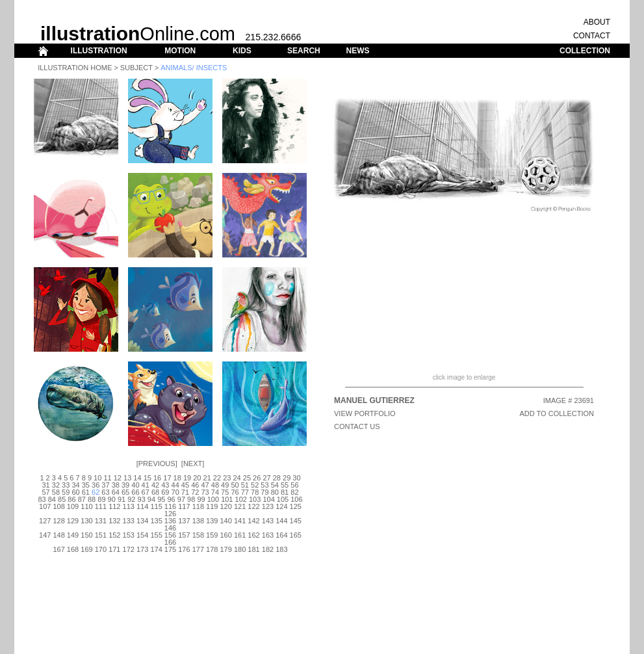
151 (101, 535)
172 (129, 549)
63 (105, 492)
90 (112, 499)
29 (287, 478)
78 (255, 492)
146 (170, 528)
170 (101, 549)
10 (97, 478)
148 (58, 535)
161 (240, 535)
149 (73, 535)
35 (86, 485)
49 (225, 485)
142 (253, 521)
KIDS (242, 51)
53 (264, 485)
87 (82, 499)
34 (75, 485)
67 (146, 492)
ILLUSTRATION (99, 51)
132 (114, 521)
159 (212, 535)
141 (240, 521)
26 (257, 478)
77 (245, 492)
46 (195, 485)
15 (148, 478)
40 (135, 485)
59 (66, 492)
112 (114, 506)
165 (296, 535)
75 (225, 492)
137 (184, 521)
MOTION (180, 51)
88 (92, 499)
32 (56, 485)
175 (170, 549)
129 (73, 521)
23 (227, 478)
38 (116, 485)
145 (296, 521)
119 (212, 506)
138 (198, 521)
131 (101, 521)
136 (170, 521)
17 (167, 478)
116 (170, 506)
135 (156, 521)
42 (155, 485)
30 (296, 478)
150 (86, 535)
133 (129, 521)
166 (170, 542)
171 (114, 549)
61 (86, 492)
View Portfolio (365, 413)
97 (181, 499)
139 (212, 521)
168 (73, 549)
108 (58, 506)
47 (205, 485)
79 (264, 492)
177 (198, 549)
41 (146, 485)
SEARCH (304, 51)
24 (237, 478)
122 (253, 506)
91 (122, 499)
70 (175, 492)
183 (281, 549)
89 (101, 499)
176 (184, 549)
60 (75, 492)
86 (71, 499)
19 (187, 478)
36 (96, 485)
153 (129, 535)
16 (157, 478)
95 (161, 499)
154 (142, 535)
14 (137, 478)
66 (135, 492)
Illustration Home (75, 68)
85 (62, 499)
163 (268, 535)
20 (197, 478)
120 (226, 506)
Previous (157, 464)
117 (184, 506)
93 (142, 499)
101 (227, 499)
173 (142, 549)
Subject (136, 68)
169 (86, 549)
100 (213, 499)
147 (45, 535)
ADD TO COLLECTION (557, 413)
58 (56, 492)
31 (45, 485)
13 (127, 478)
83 (42, 499)
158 (198, 535)
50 (235, 485)
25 (247, 478)
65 (125, 492)
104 (268, 499)
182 (268, 549)
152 (114, 535)
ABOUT (597, 22)
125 (296, 506)
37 (105, 485)
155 (156, 535)
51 (245, 485)
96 (171, 499)
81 (285, 492)
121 (240, 506)
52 (255, 485)
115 (156, 506)
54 (275, 485)
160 (226, 535)
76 (235, 492)
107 (45, 506)
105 (283, 499)
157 (184, 535)
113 (129, 506)
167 (58, 549)
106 (296, 499)
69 (165, 492)
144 (281, 521)
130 (86, 521)
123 (268, 506)
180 (240, 549)
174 (156, 549)
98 (191, 499)
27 (266, 478)
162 (253, 535)
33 (66, 485)
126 (170, 514)
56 (294, 485)
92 (131, 499)
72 (195, 492)
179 (226, 549)
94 (151, 499)
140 (226, 521)
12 (118, 478)
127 (45, 521)
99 (201, 499)
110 (86, 506)
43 (165, 485)
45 (185, 485)
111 (101, 506)
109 (73, 506)
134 (142, 521)
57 (45, 492)
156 (170, 535)
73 (205, 492)
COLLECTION (585, 51)
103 (255, 499)
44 (175, 485)
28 (277, 478)
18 (177, 478)
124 (281, 506)
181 (253, 549)
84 (52, 499)
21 (207, 478)
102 (241, 499)
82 (294, 492)
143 (268, 521)
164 (281, 535)
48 (215, 485)
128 (58, 521)
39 (125, 485)
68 (155, 492)
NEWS (357, 51)
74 (215, 492)
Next (193, 464)
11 (107, 478)
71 (185, 492)
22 (217, 478)
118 (198, 506)
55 (285, 485)
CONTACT (592, 36)
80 (275, 492)
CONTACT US (357, 426)
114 (142, 506)
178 (212, 549)
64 (116, 492)
